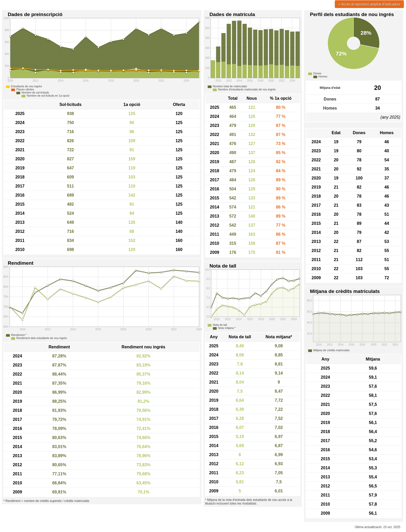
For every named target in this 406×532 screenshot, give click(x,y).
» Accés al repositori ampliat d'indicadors (369, 4)
